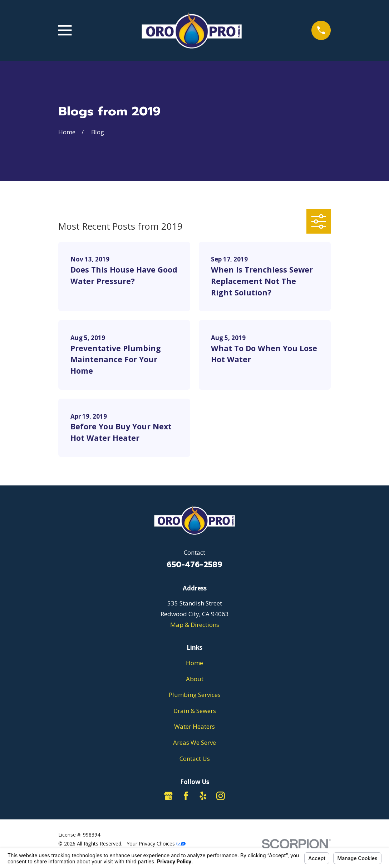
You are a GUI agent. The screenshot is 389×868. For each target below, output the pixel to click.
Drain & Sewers (195, 711)
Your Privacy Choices (156, 844)
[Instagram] (221, 796)
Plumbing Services (195, 695)
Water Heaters (194, 726)
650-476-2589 (194, 565)
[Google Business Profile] (168, 796)
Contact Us (195, 759)
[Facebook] (186, 796)
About (195, 679)
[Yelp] (203, 796)
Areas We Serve (194, 742)
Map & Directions (195, 625)
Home (194, 663)
